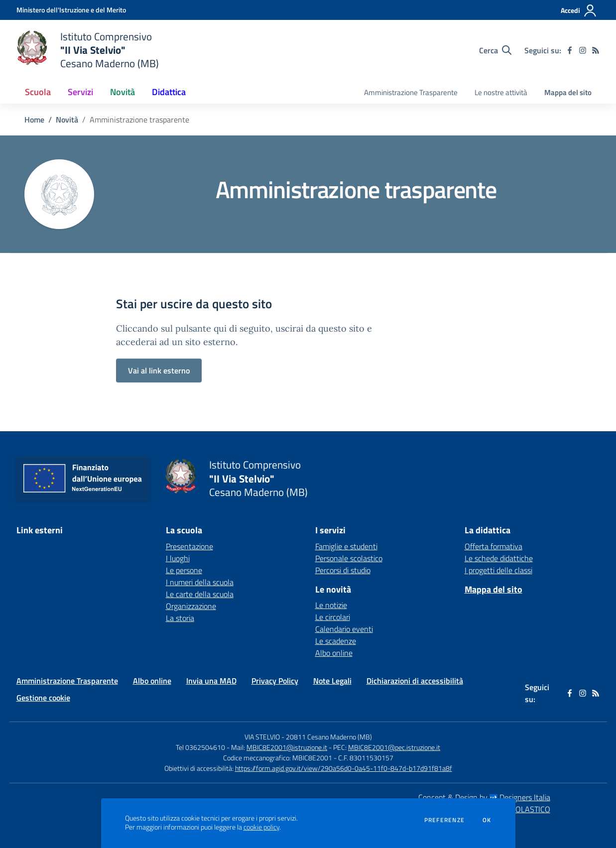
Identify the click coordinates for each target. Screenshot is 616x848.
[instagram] (583, 50)
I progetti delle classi (498, 570)
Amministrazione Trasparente (67, 681)
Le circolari (333, 617)
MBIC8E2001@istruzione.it (287, 747)
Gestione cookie (43, 698)
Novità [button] (123, 92)
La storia (180, 618)
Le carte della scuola (200, 594)
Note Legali (332, 681)
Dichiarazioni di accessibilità (415, 681)
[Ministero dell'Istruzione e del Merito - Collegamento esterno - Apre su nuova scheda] (71, 10)
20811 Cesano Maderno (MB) (329, 737)
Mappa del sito (568, 92)
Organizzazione (191, 606)
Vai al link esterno (159, 370)
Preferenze (444, 820)
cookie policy (261, 827)
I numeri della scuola (200, 582)
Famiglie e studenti (346, 546)
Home (34, 120)
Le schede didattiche (499, 558)
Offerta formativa (493, 546)
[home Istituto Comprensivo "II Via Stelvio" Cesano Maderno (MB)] (88, 50)
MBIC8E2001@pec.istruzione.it (394, 747)
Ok (487, 820)
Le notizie (331, 605)
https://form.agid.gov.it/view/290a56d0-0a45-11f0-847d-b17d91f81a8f (344, 768)
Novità (67, 120)
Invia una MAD (211, 681)
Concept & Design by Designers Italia (484, 797)
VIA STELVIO (262, 737)
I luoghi (178, 558)
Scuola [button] (38, 92)
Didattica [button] (169, 92)
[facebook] (570, 50)
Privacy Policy (275, 681)
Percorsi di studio (343, 570)
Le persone (184, 570)
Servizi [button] (80, 92)
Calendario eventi (344, 629)
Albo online (334, 653)
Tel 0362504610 (200, 747)
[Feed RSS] (596, 50)
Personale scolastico (349, 558)
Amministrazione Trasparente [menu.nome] (411, 92)
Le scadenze (336, 641)
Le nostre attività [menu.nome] (501, 92)
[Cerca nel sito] (495, 50)
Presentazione (189, 546)
